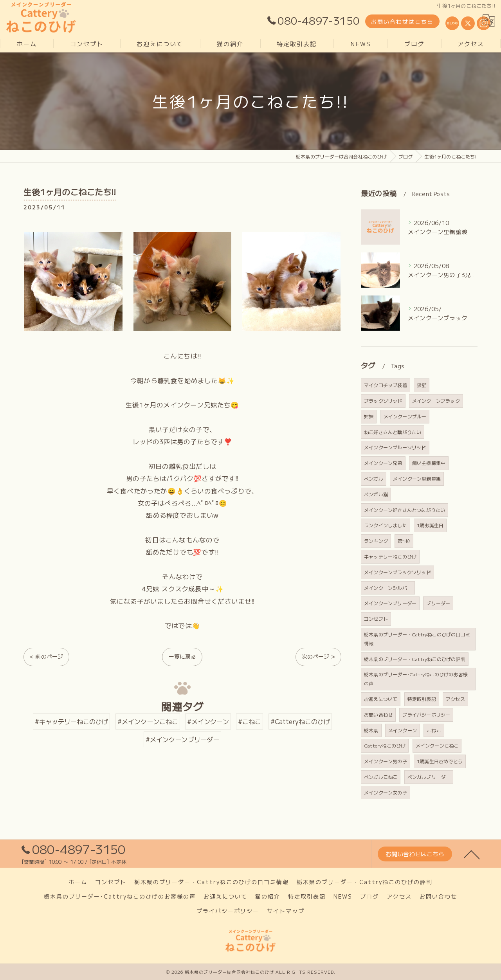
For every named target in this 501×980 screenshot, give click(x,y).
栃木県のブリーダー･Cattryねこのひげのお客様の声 (416, 679)
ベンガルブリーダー (429, 777)
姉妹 (369, 416)
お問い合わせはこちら (402, 22)
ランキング (376, 541)
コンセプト (376, 619)
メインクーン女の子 (386, 792)
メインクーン (403, 730)
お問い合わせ (378, 714)
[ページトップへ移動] (472, 854)
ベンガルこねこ (381, 777)
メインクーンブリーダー (390, 603)
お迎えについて (381, 699)
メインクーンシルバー (388, 588)
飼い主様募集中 (429, 463)
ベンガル (374, 478)
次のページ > (318, 656)
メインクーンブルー (405, 416)
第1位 (404, 541)
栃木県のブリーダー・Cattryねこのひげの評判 (415, 659)
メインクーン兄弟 (383, 463)
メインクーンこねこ (437, 745)
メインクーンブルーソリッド (395, 447)
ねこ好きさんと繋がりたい (393, 432)
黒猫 (422, 385)
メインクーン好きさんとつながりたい (405, 510)
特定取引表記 (422, 699)
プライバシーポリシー (426, 714)
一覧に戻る (182, 656)
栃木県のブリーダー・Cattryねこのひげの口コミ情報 (417, 639)
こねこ (434, 730)
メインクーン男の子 (386, 761)
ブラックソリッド (383, 401)
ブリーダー (438, 603)
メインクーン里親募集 (417, 478)
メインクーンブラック (436, 401)
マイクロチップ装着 (386, 385)
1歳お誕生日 (430, 525)
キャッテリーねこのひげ (390, 556)
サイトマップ (286, 911)
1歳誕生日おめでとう (440, 761)
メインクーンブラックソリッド (397, 572)
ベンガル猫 (376, 494)
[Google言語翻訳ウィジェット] (489, 20)
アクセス (455, 699)
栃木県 (371, 730)
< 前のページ (46, 656)
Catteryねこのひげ (385, 745)
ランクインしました (386, 525)
